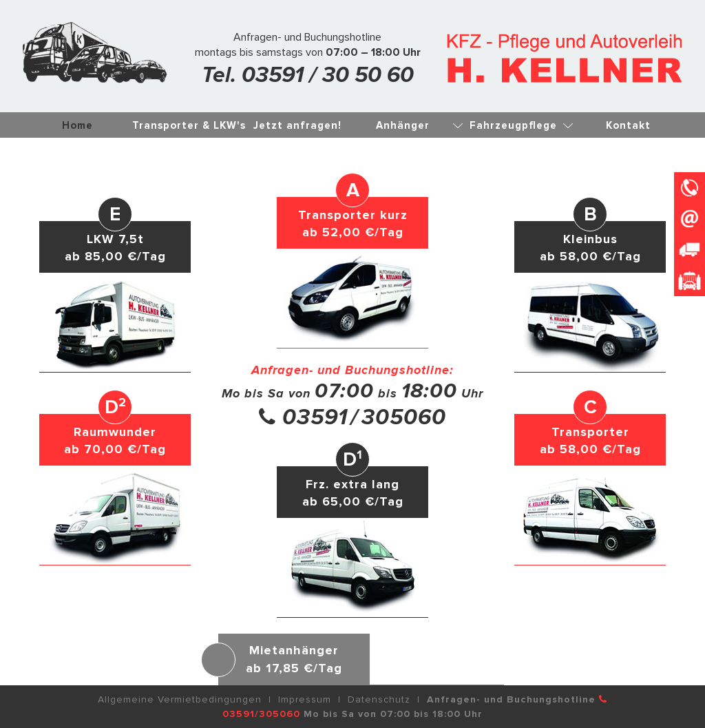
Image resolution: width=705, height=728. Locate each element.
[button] (590, 284)
